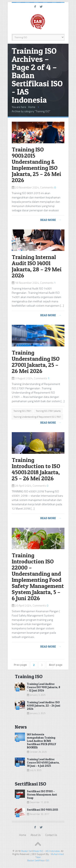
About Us (36, 835)
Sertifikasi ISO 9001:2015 (43, 810)
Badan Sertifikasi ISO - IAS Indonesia (40, 851)
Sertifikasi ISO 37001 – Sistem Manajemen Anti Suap (42, 795)
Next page (56, 665)
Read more (51, 220)
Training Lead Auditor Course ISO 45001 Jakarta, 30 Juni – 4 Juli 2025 (43, 762)
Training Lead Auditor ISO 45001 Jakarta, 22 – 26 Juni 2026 (44, 706)
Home (32, 107)
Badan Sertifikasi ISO (38, 860)
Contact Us (51, 835)
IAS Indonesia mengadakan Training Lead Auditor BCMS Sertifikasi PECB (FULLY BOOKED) (42, 741)
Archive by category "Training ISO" (31, 111)
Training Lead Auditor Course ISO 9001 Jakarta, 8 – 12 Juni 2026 (44, 687)
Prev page (20, 665)
